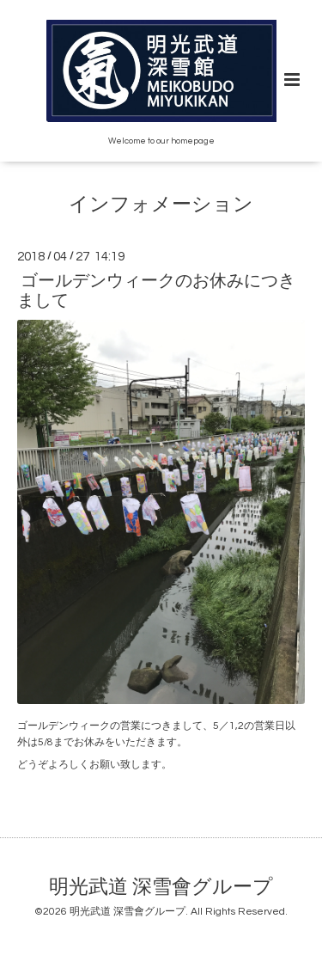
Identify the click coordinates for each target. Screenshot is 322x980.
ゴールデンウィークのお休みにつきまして (156, 291)
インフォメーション (161, 205)
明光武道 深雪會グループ (161, 888)
